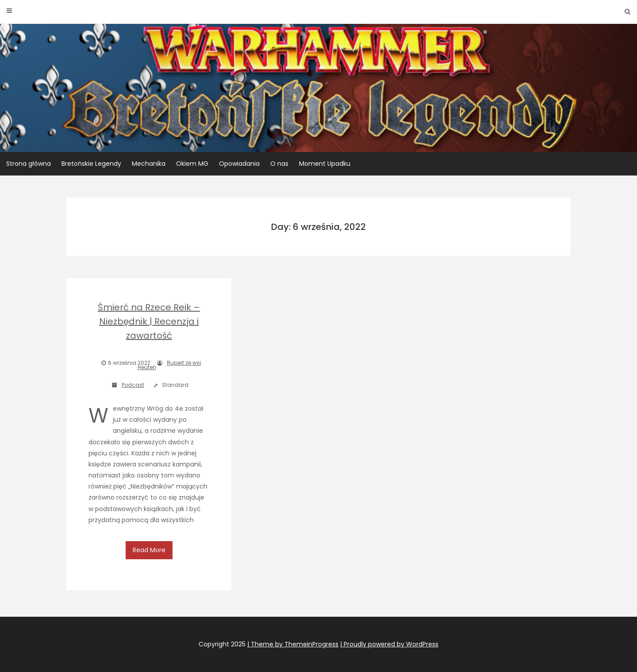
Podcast (133, 385)
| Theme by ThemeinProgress (293, 644)
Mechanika (149, 164)
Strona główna (29, 164)
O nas (279, 164)
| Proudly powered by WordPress (389, 644)
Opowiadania (239, 164)
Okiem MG (192, 164)
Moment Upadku (325, 164)
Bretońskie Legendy (91, 164)
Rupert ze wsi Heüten (169, 365)
